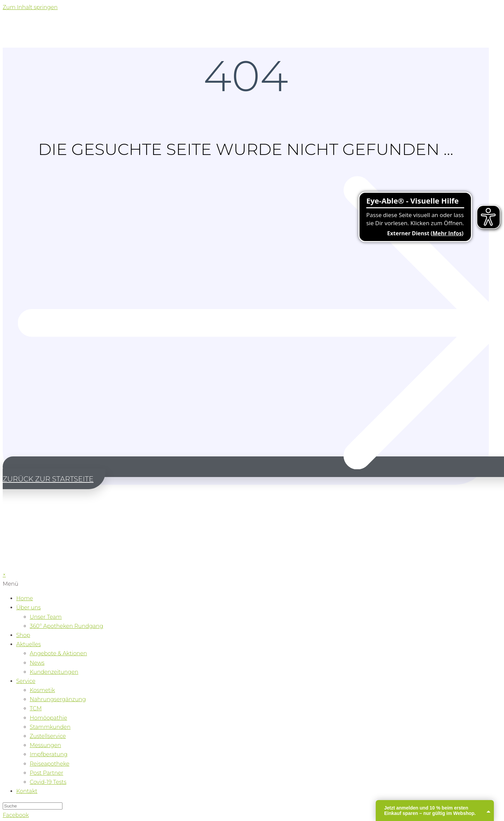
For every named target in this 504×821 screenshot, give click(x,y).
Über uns (29, 607)
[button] (253, 473)
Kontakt (27, 791)
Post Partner (46, 773)
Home (25, 598)
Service (26, 681)
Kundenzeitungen (54, 672)
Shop (23, 635)
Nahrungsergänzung (58, 699)
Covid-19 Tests (48, 782)
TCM (36, 708)
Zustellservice (48, 736)
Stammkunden (50, 727)
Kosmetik (42, 690)
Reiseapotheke (50, 764)
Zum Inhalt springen (30, 7)
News (37, 663)
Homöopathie (48, 718)
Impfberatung (49, 754)
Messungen (45, 745)
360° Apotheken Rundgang (67, 626)
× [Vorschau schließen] (4, 575)
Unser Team (46, 617)
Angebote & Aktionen (58, 653)
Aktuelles (29, 644)
